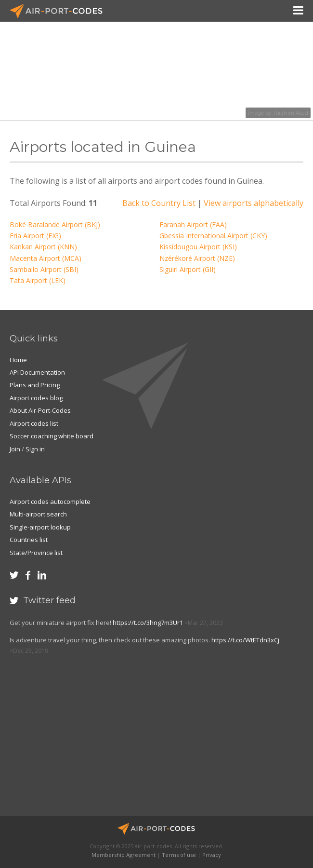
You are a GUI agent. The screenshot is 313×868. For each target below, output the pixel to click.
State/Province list (36, 553)
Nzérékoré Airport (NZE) (197, 258)
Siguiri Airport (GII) (188, 269)
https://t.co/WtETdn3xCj (245, 640)
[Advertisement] (80, 740)
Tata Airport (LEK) (38, 280)
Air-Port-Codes (60, 11)
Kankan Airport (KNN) (43, 247)
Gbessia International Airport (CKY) (213, 236)
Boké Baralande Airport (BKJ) (55, 224)
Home (18, 360)
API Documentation (37, 372)
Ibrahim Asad (291, 113)
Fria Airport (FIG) (35, 236)
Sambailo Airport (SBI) (44, 269)
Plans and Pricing (35, 385)
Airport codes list (34, 423)
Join (15, 449)
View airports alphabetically (254, 203)
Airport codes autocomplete (50, 502)
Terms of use (179, 855)
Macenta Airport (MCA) (46, 258)
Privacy (212, 855)
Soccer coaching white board (52, 436)
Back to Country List (159, 203)
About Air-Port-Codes (40, 410)
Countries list (29, 540)
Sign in (35, 449)
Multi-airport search (38, 514)
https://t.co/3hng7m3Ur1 (148, 623)
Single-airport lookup (40, 527)
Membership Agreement (124, 855)
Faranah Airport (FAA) (193, 224)
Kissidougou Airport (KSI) (198, 247)
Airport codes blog (36, 398)
